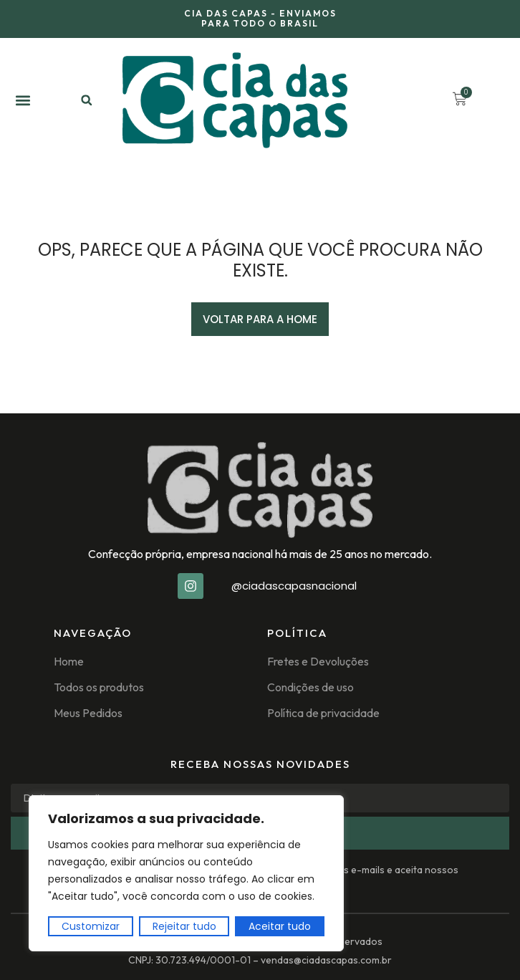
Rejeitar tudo (184, 926)
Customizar (91, 926)
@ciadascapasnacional (294, 586)
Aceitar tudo (280, 926)
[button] (23, 100)
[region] (186, 873)
